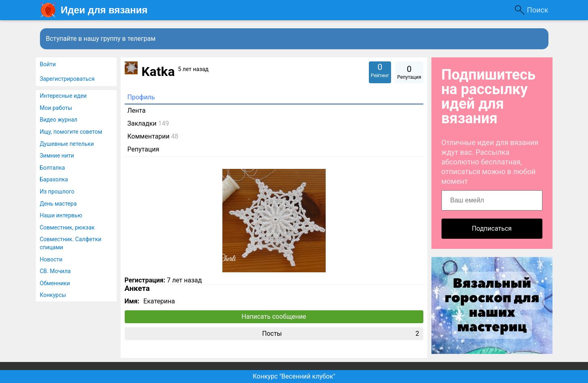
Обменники (55, 283)
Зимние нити (57, 156)
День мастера (59, 204)
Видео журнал (59, 120)
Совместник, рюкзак (67, 227)
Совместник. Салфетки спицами (71, 243)
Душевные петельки (67, 144)
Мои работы (56, 108)
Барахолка (54, 179)
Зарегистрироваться (67, 79)
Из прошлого (57, 191)
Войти (48, 64)
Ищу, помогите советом (71, 132)
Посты (340, 334)
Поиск (538, 10)
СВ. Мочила (55, 271)
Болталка (52, 168)
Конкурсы (53, 295)
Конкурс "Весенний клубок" (294, 376)
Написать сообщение (274, 317)
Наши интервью (61, 215)
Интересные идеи (63, 96)
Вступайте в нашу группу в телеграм (101, 39)
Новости (51, 259)
